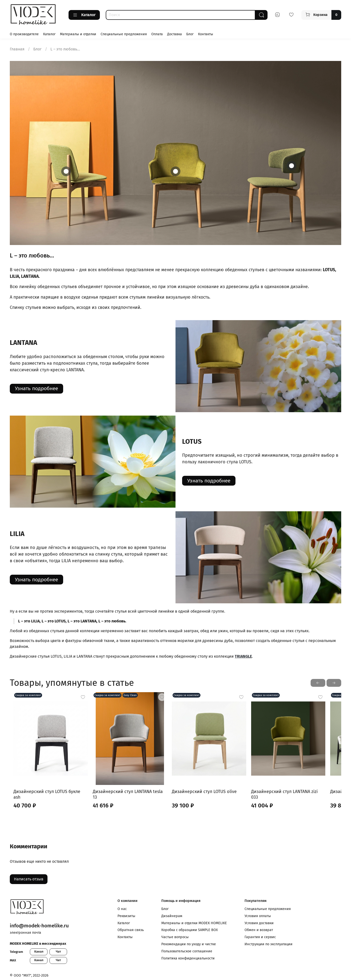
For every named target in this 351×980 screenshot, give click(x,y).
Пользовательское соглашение (187, 951)
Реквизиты (126, 916)
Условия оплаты (258, 916)
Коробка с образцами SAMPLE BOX (190, 930)
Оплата (157, 34)
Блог (190, 34)
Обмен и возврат (259, 930)
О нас (122, 909)
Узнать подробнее (36, 388)
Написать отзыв (29, 880)
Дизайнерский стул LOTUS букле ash (47, 798)
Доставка (175, 34)
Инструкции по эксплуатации (269, 944)
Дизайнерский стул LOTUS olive (210, 798)
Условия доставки (259, 923)
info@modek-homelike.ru (39, 926)
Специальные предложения (124, 34)
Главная (17, 49)
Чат (58, 951)
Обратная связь (131, 930)
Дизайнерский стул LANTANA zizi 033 (299, 798)
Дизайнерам (172, 916)
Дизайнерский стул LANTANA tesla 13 (132, 798)
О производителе (24, 34)
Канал (39, 951)
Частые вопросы (175, 937)
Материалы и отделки (78, 34)
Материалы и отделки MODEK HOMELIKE (194, 923)
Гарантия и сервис (260, 937)
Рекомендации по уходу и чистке (189, 944)
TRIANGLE (243, 656)
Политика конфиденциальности (188, 958)
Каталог (84, 15)
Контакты (206, 34)
